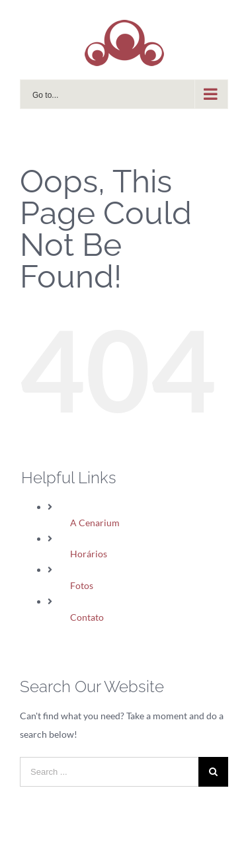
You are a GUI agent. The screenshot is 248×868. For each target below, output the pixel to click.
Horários (89, 554)
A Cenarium (95, 523)
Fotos (82, 585)
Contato (87, 617)
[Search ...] (109, 772)
